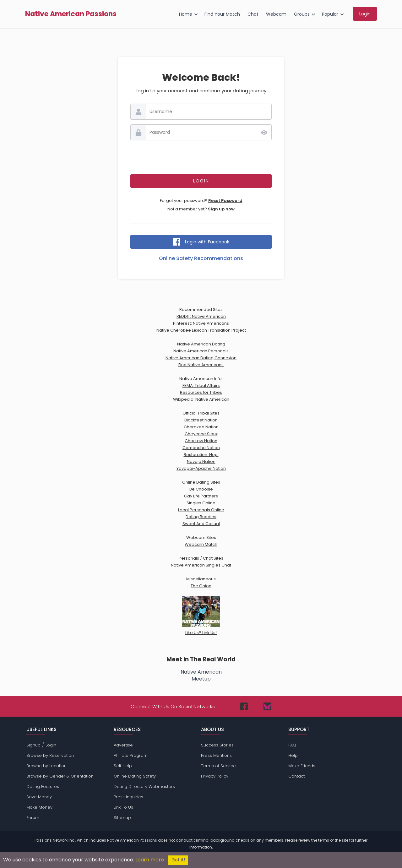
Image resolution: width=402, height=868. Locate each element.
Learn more (150, 860)
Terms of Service (218, 766)
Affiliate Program (131, 755)
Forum (33, 818)
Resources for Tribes (201, 392)
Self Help (123, 766)
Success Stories (217, 745)
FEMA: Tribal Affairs (201, 385)
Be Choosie (201, 489)
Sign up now (221, 209)
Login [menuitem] (365, 14)
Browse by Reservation (50, 755)
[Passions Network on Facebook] (244, 706)
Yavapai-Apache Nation (201, 468)
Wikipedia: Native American (201, 399)
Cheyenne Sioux (201, 434)
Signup (33, 745)
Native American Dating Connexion (201, 358)
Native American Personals (201, 351)
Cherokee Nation (201, 427)
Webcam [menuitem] (276, 14)
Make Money (39, 807)
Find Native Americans (201, 365)
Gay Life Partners (201, 496)
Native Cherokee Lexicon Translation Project (201, 330)
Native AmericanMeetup (201, 675)
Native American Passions (71, 14)
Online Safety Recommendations (201, 258)
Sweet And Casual (201, 524)
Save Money (39, 797)
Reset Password (225, 201)
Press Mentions (216, 755)
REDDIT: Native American (201, 316)
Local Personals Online (201, 510)
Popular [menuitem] (330, 14)
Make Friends (302, 766)
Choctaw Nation (201, 441)
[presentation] (201, 157)
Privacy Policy (215, 776)
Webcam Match (201, 544)
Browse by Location (46, 766)
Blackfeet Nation (201, 420)
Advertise (123, 745)
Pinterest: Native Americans (201, 323)
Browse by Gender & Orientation (60, 776)
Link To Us (123, 807)
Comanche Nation (201, 448)
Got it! (178, 860)
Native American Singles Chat (201, 565)
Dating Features (43, 787)
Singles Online (201, 503)
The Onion (201, 586)
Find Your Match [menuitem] (222, 14)
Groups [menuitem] (302, 14)
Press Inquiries (128, 797)
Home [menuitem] (186, 14)
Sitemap (122, 818)
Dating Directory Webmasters (144, 787)
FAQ (292, 745)
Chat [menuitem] (253, 14)
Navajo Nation (201, 461)
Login (51, 745)
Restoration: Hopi (201, 455)
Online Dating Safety (135, 776)
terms (324, 840)
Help (293, 755)
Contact (296, 776)
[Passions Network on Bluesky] (267, 706)
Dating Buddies (201, 517)
